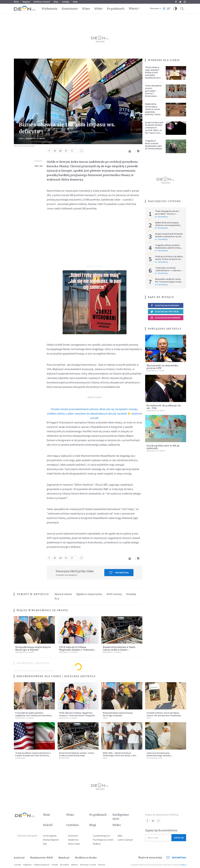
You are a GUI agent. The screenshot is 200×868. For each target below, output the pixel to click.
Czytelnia (72, 825)
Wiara (86, 9)
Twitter (180, 2)
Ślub (45, 844)
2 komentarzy (161, 262)
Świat (21, 139)
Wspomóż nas (119, 573)
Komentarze (70, 9)
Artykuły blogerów (51, 840)
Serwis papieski (50, 836)
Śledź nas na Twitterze (165, 312)
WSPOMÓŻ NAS (176, 858)
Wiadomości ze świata (35, 139)
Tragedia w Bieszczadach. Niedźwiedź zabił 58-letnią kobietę (154, 145)
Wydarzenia (50, 9)
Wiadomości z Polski (155, 371)
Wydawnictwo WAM (41, 858)
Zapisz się (179, 838)
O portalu (17, 865)
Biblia (16, 2)
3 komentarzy (161, 273)
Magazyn (26, 2)
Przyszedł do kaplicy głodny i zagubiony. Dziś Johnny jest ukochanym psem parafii (34, 715)
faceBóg (66, 2)
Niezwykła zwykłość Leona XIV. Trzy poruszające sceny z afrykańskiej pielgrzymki (169, 282)
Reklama (75, 865)
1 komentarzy (161, 239)
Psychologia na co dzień (103, 840)
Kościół (48, 825)
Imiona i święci (74, 844)
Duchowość (73, 836)
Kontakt (55, 865)
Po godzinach (116, 9)
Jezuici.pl (19, 858)
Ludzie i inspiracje (125, 840)
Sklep (75, 2)
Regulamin (27, 865)
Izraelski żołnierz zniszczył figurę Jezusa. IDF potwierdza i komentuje (164, 714)
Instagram (185, 2)
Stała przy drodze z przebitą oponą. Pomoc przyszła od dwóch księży (169, 259)
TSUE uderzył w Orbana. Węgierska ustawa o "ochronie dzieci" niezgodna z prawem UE (77, 650)
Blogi (56, 2)
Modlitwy (97, 844)
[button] (175, 9)
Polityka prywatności (42, 865)
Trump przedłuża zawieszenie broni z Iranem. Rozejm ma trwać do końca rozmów (33, 756)
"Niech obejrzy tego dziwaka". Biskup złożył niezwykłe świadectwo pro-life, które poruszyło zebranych (153, 76)
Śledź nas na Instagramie (165, 318)
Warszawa (155, 9)
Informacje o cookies (88, 865)
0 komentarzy (161, 217)
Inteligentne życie (121, 817)
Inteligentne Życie (154, 758)
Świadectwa (73, 840)
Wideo (98, 9)
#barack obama (63, 594)
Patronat (102, 865)
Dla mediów (65, 865)
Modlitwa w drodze (42, 2)
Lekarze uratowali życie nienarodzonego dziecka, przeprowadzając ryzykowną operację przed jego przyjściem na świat (165, 757)
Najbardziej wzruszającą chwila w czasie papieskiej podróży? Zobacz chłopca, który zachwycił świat (153, 112)
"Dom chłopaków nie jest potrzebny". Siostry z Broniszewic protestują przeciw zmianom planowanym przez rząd (154, 96)
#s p (57, 598)
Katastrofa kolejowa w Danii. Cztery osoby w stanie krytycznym (119, 650)
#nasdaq (131, 594)
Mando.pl (64, 858)
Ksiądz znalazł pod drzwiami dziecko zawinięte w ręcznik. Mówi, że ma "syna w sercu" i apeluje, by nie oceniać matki (154, 130)
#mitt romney (114, 594)
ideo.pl (184, 865)
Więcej (133, 8)
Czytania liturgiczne (101, 836)
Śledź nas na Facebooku (165, 305)
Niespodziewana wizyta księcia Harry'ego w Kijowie (33, 648)
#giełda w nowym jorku (89, 594)
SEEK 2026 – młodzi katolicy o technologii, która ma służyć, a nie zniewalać (119, 756)
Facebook (176, 2)
